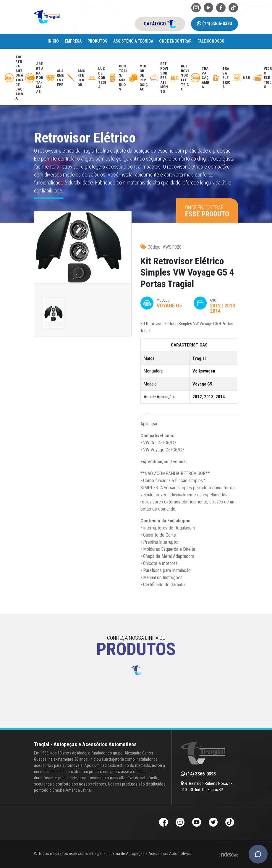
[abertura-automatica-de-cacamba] (14, 78)
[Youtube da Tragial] (208, 7)
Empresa (73, 41)
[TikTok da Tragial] (233, 7)
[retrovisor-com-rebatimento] (159, 78)
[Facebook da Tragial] (221, 7)
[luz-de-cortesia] (97, 78)
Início (53, 41)
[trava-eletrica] (221, 78)
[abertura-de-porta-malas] (35, 78)
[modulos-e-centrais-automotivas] (118, 78)
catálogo (160, 24)
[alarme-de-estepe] (55, 78)
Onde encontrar (175, 41)
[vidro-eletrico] (262, 78)
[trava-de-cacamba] (200, 78)
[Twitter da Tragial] (213, 823)
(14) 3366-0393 (214, 24)
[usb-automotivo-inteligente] (242, 78)
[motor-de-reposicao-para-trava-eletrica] (138, 78)
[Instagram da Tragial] (196, 7)
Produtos (97, 41)
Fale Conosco (211, 41)
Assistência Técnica (133, 41)
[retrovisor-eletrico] (180, 78)
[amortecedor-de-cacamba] (76, 78)
